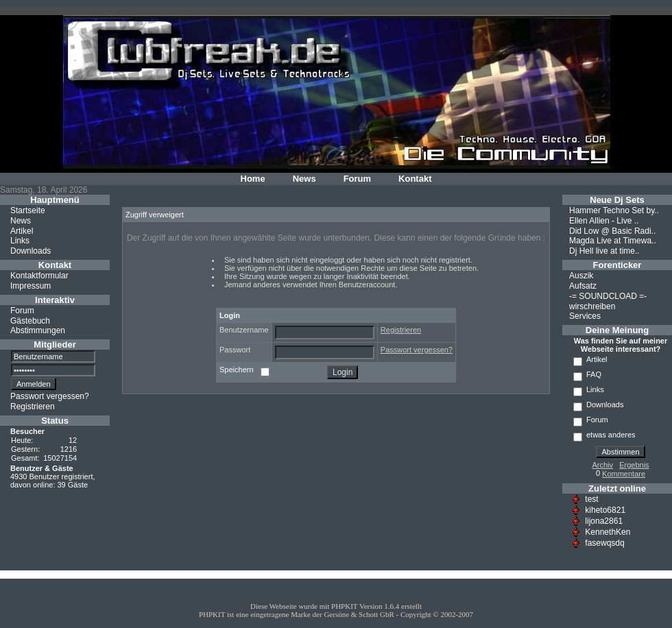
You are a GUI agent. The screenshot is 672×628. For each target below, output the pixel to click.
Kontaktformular (39, 276)
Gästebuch (30, 320)
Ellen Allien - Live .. (604, 221)
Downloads (31, 251)
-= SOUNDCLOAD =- (608, 296)
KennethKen (608, 532)
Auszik (581, 276)
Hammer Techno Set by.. (614, 210)
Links (20, 241)
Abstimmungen (38, 330)
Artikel (22, 230)
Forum (357, 179)
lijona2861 (604, 521)
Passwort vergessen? (50, 396)
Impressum (31, 286)
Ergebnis (634, 465)
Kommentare (624, 474)
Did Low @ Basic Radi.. (612, 230)
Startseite (28, 210)
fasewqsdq (604, 543)
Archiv (602, 465)
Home (253, 179)
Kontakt (415, 179)
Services (585, 316)
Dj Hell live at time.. (604, 251)
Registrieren (33, 407)
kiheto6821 (605, 510)
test (591, 499)
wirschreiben (592, 306)
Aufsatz (583, 286)
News (304, 179)
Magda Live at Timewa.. (613, 241)
